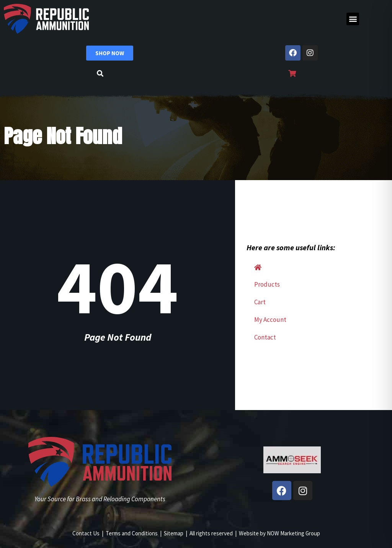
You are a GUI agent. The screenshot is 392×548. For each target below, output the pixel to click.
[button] (353, 19)
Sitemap (174, 533)
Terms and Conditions (132, 533)
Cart (260, 302)
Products (267, 284)
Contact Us (86, 533)
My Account (270, 320)
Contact (265, 337)
